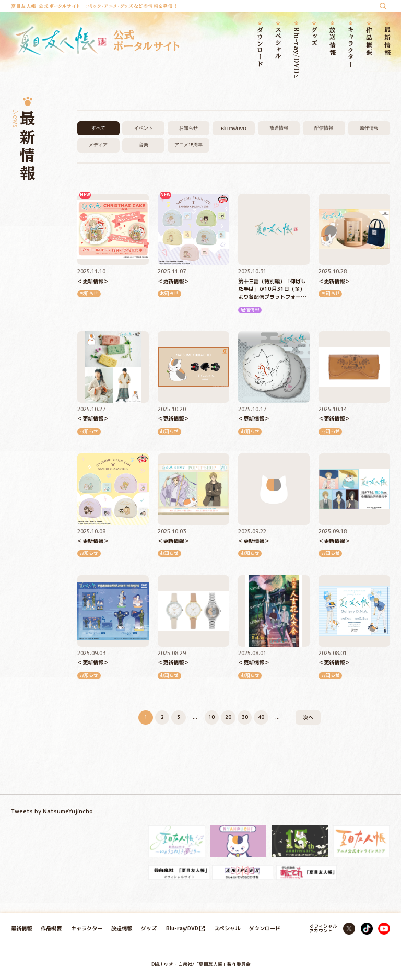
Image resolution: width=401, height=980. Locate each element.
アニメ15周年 (189, 145)
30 (245, 717)
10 (211, 717)
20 (228, 717)
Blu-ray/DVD (296, 52)
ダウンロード (260, 47)
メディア (98, 145)
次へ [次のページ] (308, 717)
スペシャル (278, 43)
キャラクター (351, 47)
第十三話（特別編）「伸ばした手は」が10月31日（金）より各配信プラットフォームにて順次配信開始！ (272, 289)
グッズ (315, 37)
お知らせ (188, 128)
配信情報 (324, 128)
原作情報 (369, 128)
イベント (144, 128)
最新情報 (387, 42)
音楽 (144, 145)
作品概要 (369, 42)
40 (261, 717)
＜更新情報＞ (93, 281)
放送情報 (333, 42)
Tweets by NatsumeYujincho (52, 811)
